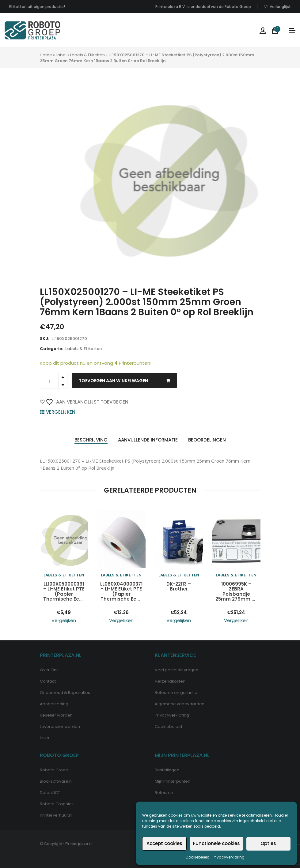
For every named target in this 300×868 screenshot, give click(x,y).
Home (46, 55)
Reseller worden (56, 715)
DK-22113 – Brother (179, 587)
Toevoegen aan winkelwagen (127, 381)
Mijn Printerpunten (173, 781)
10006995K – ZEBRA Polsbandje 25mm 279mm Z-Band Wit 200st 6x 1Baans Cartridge (236, 592)
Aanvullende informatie (148, 440)
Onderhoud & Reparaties (65, 693)
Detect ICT (50, 793)
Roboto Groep (54, 770)
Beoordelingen (207, 440)
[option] (169, 181)
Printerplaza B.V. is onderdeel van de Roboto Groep (203, 7)
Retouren (164, 793)
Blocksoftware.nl (56, 781)
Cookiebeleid (197, 857)
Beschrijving (91, 440)
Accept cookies (164, 843)
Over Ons (49, 670)
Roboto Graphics (57, 804)
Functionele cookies (216, 843)
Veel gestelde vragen (177, 670)
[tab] (91, 440)
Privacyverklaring (229, 857)
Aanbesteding (54, 704)
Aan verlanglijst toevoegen (87, 402)
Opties (268, 843)
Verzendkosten (170, 681)
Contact (48, 681)
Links (44, 738)
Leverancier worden (60, 726)
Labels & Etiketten (87, 55)
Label (61, 55)
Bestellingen (167, 770)
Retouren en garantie (176, 693)
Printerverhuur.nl (56, 815)
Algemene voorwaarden (180, 704)
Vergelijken (61, 412)
